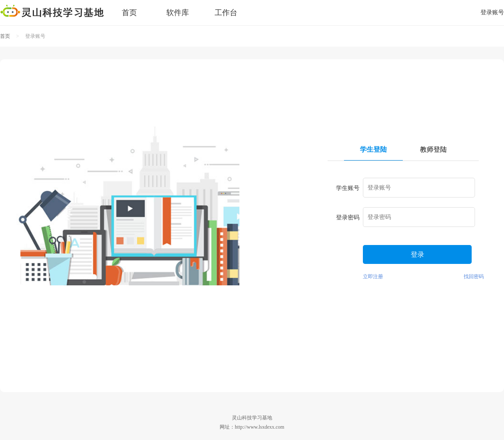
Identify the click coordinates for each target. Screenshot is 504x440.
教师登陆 (433, 149)
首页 (129, 13)
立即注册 (373, 277)
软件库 (178, 13)
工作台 (226, 13)
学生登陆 (373, 149)
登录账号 (492, 12)
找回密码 (474, 277)
